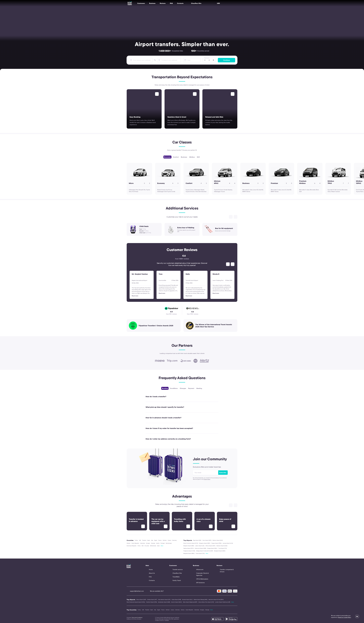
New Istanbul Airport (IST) (164, 599)
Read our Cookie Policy (344, 617)
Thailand (144, 540)
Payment (191, 388)
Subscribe (223, 473)
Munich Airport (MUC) (177, 602)
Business (184, 157)
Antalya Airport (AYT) (152, 599)
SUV (198, 157)
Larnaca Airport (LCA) (228, 543)
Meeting (199, 388)
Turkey (136, 540)
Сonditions (174, 388)
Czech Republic (135, 543)
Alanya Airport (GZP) (141, 599)
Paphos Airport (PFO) (189, 548)
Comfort (176, 157)
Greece (128, 543)
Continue (227, 60)
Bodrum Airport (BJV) (218, 540)
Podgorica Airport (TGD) (189, 551)
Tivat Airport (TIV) (223, 548)
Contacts (180, 3)
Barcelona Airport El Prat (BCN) (216, 599)
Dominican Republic (132, 546)
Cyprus (169, 540)
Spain (149, 540)
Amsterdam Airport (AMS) (164, 602)
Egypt (156, 540)
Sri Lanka (147, 546)
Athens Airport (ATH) (210, 546)
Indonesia (143, 543)
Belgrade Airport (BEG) (189, 553)
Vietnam (165, 540)
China (139, 546)
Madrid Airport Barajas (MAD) (201, 599)
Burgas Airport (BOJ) (212, 548)
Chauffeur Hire (195, 3)
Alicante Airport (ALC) (187, 599)
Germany (174, 540)
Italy (152, 540)
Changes (183, 388)
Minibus (192, 157)
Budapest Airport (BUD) (220, 551)
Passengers (207, 58)
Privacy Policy (207, 479)
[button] (155, 60)
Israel (158, 546)
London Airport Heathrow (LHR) (223, 602)
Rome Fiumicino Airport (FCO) (191, 543)
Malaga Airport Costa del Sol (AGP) (205, 551)
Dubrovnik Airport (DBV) (201, 548)
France (160, 540)
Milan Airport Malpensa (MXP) (190, 602)
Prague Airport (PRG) (216, 543)
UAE (140, 540)
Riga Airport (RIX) (197, 540)
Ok (357, 616)
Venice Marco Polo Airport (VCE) (206, 602)
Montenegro (169, 543)
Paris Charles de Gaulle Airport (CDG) (136, 602)
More (162, 546)
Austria (158, 543)
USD (218, 3)
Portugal (163, 543)
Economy (167, 157)
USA (143, 546)
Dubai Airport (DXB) (176, 599)
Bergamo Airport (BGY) (205, 543)
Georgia (153, 543)
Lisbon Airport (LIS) (200, 546)
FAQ (171, 3)
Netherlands (153, 546)
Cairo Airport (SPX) (207, 540)
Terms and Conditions (137, 617)
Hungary (148, 543)
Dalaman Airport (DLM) (222, 546)
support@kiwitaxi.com (135, 591)
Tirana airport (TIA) (200, 553)
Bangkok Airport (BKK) (189, 546)
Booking (165, 388)
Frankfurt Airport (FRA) (151, 602)
